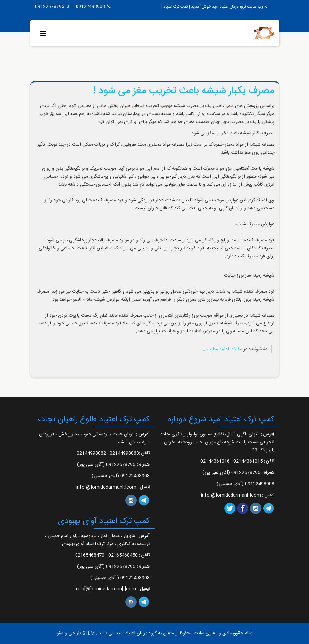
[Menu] (44, 34)
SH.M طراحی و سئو (76, 633)
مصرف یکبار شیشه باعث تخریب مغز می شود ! (184, 91)
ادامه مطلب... (216, 349)
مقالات (236, 349)
